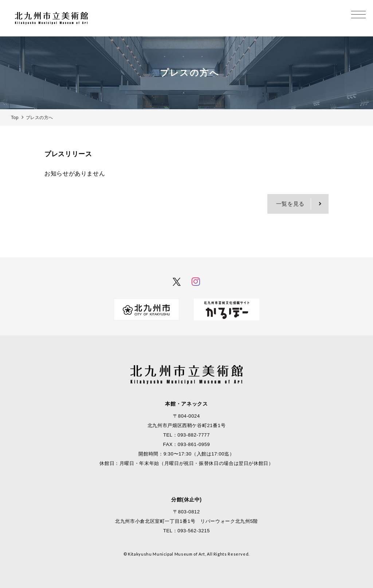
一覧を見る (290, 204)
